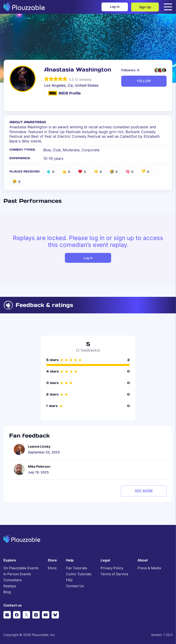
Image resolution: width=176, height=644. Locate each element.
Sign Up (145, 7)
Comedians (13, 580)
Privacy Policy (112, 568)
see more (144, 491)
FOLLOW (144, 81)
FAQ (69, 580)
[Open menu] (168, 7)
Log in (88, 258)
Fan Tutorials (77, 568)
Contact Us (75, 586)
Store (52, 568)
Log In (114, 7)
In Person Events (17, 574)
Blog (7, 592)
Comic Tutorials (79, 574)
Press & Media (149, 568)
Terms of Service (114, 574)
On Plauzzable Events (21, 568)
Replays (10, 586)
